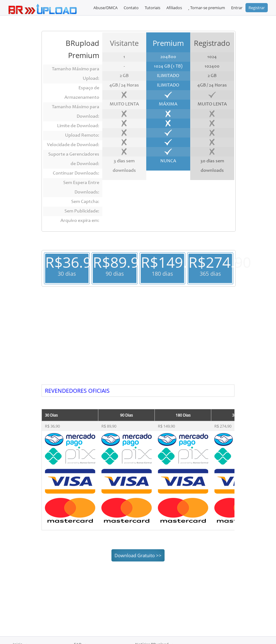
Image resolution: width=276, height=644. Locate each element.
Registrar (257, 8)
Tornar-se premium (207, 8)
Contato (131, 8)
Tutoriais (153, 8)
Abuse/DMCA (105, 8)
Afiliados (174, 8)
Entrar (237, 8)
